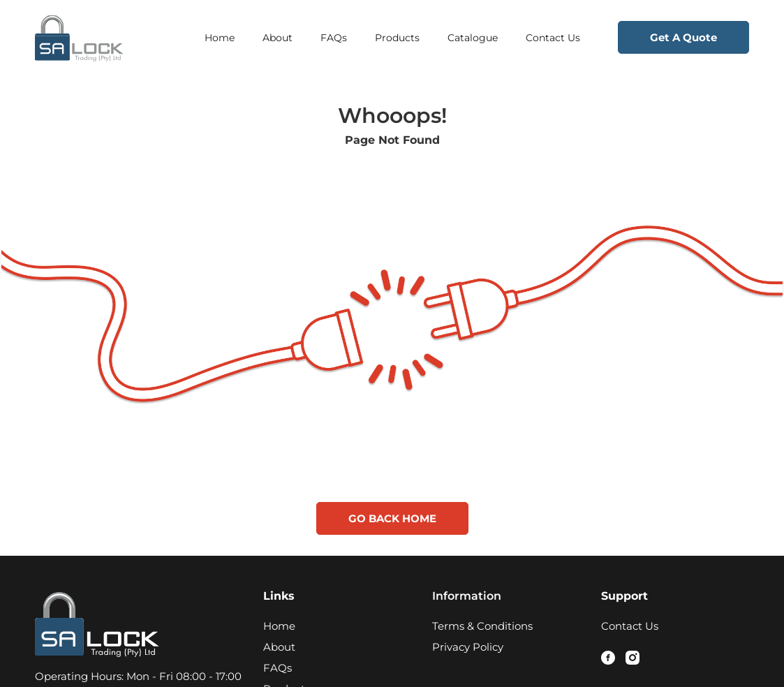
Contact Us (553, 38)
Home (220, 38)
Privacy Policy (468, 647)
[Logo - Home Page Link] (109, 38)
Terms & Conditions (482, 626)
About (278, 38)
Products (397, 38)
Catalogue (473, 38)
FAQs (334, 38)
